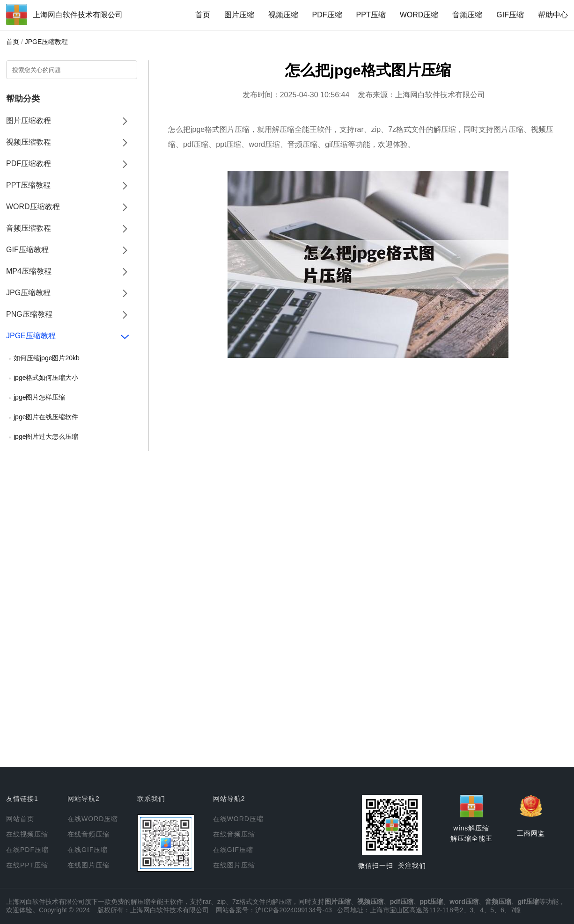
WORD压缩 (419, 15)
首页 (203, 15)
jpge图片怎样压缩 (39, 397)
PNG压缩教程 (29, 314)
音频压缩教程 (29, 228)
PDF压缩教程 (29, 164)
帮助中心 (553, 15)
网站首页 (20, 819)
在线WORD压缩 (93, 819)
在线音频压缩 (88, 834)
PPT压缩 (371, 15)
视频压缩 (283, 15)
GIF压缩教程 (27, 250)
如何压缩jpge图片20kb (47, 358)
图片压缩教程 (29, 120)
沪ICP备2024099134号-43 (293, 910)
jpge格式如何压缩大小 (46, 378)
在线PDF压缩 (27, 850)
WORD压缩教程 (33, 207)
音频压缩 (467, 15)
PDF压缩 (327, 15)
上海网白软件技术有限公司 (78, 15)
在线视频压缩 (27, 834)
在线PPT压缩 (27, 865)
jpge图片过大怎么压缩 (46, 437)
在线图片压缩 (88, 865)
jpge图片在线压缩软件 (46, 417)
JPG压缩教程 (28, 293)
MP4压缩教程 (29, 271)
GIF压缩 (510, 15)
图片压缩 (239, 15)
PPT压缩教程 (28, 185)
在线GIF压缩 (88, 850)
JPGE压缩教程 (47, 42)
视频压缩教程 (29, 142)
